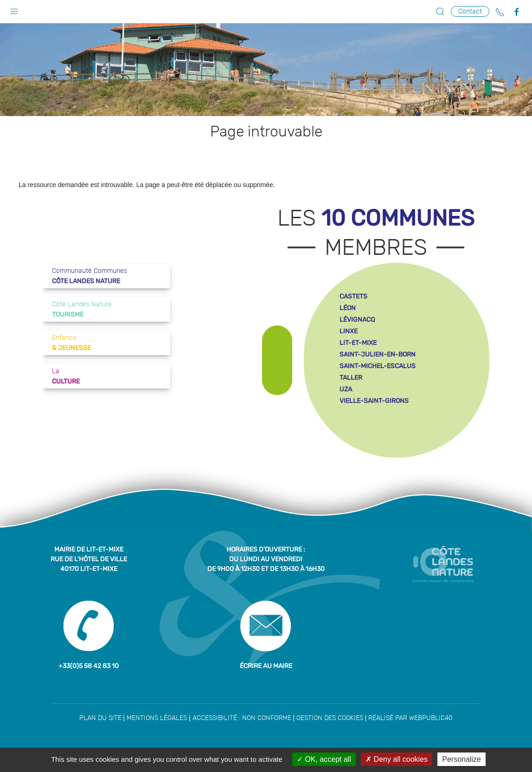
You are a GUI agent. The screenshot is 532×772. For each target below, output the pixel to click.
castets (353, 296)
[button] (14, 9)
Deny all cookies (397, 759)
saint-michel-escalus (378, 366)
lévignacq (357, 320)
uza (346, 389)
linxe (349, 331)
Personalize (461, 759)
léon (348, 308)
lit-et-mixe (358, 343)
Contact (470, 11)
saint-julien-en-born (378, 354)
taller (351, 378)
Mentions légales (157, 718)
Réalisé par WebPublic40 (410, 718)
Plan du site (100, 718)
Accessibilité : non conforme (242, 718)
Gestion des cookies (330, 718)
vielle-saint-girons (374, 401)
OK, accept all (324, 759)
